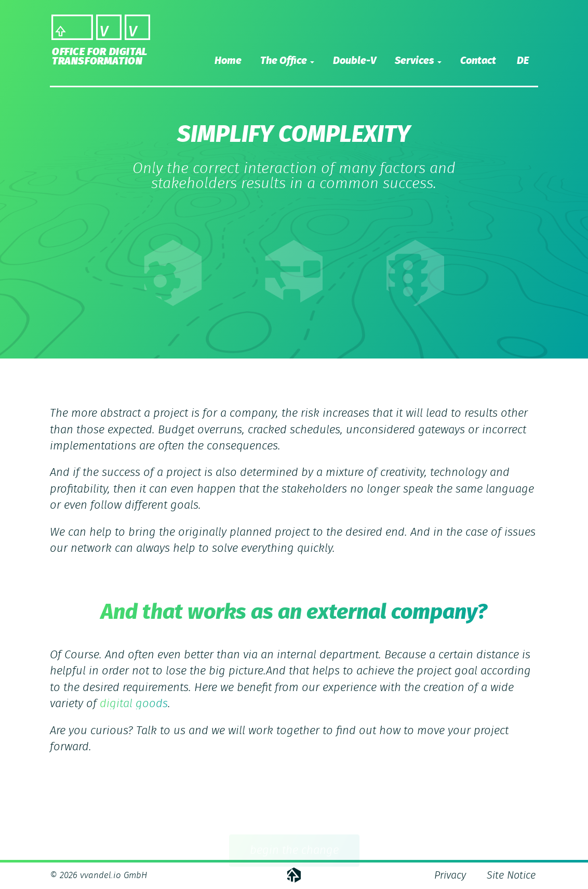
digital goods (134, 704)
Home (228, 61)
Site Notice (511, 875)
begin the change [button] (294, 852)
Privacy (450, 875)
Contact (478, 61)
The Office (287, 61)
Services (418, 61)
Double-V (355, 61)
